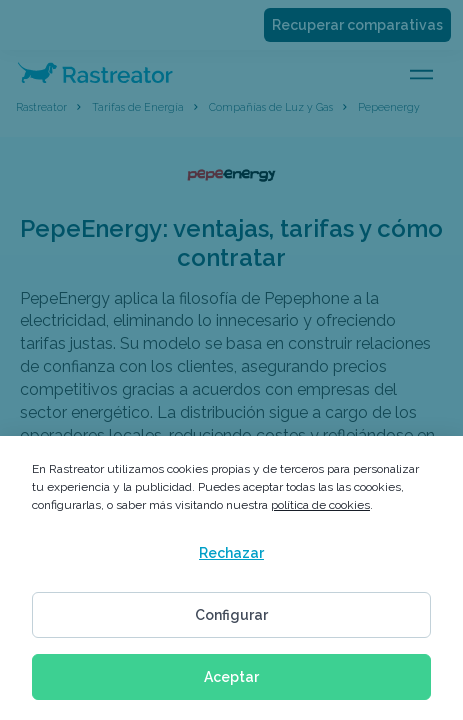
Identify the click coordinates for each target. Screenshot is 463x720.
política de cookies (320, 505)
